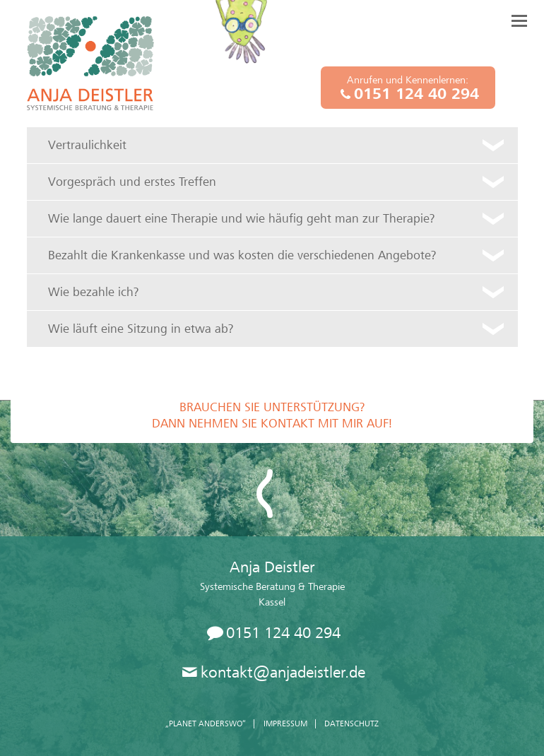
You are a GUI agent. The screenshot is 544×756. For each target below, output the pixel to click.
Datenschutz (351, 723)
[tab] (272, 145)
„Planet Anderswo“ (206, 723)
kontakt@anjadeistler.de (283, 673)
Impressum (285, 723)
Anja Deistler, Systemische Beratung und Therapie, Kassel (90, 63)
